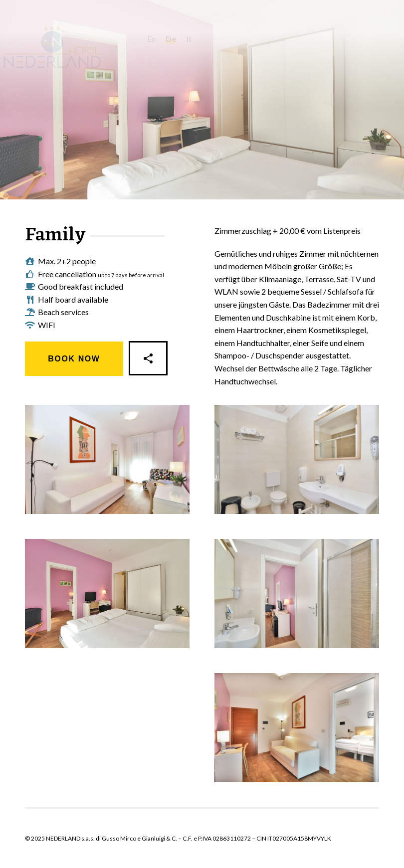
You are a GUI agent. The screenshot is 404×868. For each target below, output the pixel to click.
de (193, 39)
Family (55, 236)
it (211, 39)
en (174, 39)
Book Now (74, 359)
